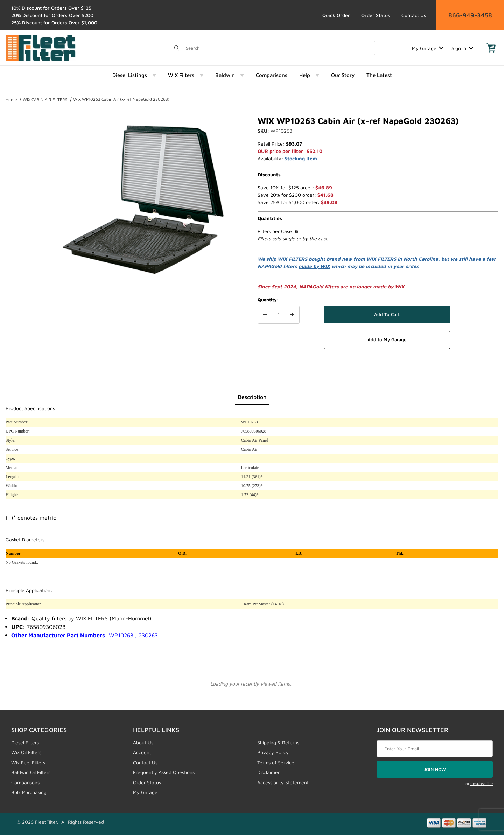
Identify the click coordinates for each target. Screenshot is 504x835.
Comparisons (25, 782)
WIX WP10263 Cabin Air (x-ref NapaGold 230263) (121, 99)
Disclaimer (268, 772)
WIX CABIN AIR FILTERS (45, 100)
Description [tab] (252, 397)
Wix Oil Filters (26, 752)
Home (11, 100)
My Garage (428, 48)
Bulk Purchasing (29, 792)
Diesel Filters (25, 742)
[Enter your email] (435, 749)
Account (142, 752)
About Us (143, 742)
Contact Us (414, 15)
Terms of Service (276, 762)
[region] (20, 197)
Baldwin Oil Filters (31, 772)
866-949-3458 (470, 15)
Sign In (463, 48)
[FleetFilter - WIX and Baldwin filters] (41, 47)
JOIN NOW (435, 769)
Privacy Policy (273, 752)
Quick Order (336, 15)
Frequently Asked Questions (164, 772)
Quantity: (268, 300)
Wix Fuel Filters (28, 762)
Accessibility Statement (283, 782)
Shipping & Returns (278, 742)
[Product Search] (278, 48)
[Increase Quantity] (292, 315)
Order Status (376, 15)
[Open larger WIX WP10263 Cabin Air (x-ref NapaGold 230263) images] (143, 199)
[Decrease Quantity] (265, 315)
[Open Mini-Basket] (491, 48)
